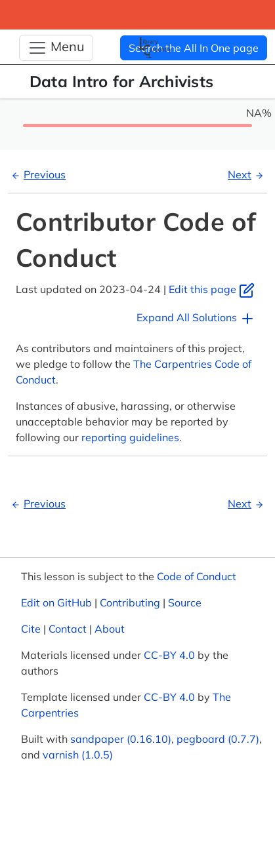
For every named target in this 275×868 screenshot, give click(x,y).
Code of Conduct (197, 576)
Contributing (130, 602)
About (110, 629)
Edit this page (212, 289)
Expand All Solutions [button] (196, 319)
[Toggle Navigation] (56, 48)
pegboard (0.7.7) (218, 739)
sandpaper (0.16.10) (121, 739)
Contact (68, 629)
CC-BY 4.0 (169, 655)
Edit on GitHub (56, 602)
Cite (31, 629)
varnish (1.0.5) (78, 755)
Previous (37, 174)
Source (185, 602)
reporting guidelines (130, 437)
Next (247, 174)
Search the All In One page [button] (194, 48)
